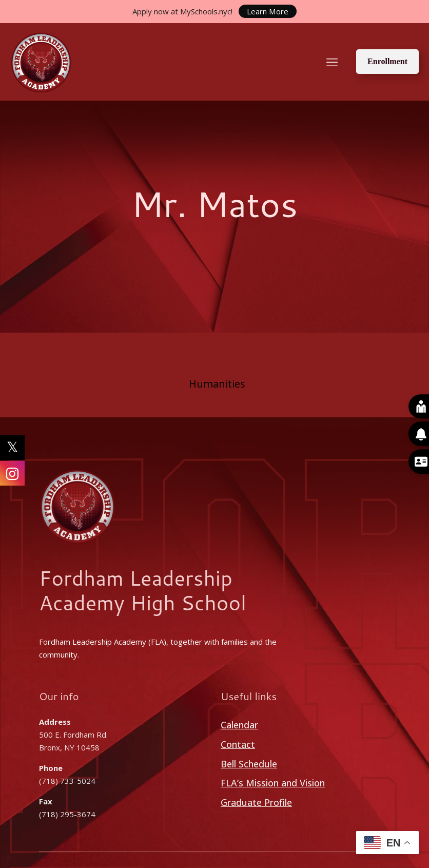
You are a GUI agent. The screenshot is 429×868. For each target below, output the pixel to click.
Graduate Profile (256, 802)
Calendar (239, 725)
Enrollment (387, 61)
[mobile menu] (332, 62)
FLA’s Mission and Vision (273, 783)
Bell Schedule (249, 764)
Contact (238, 744)
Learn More (268, 11)
